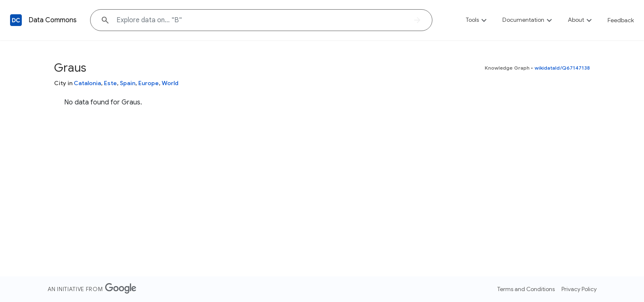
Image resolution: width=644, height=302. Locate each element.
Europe (149, 83)
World (170, 83)
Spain (128, 83)
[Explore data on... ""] (261, 20)
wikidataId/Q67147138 (563, 68)
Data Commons (53, 20)
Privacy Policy (579, 289)
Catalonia (87, 83)
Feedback (621, 20)
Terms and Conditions (526, 289)
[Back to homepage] (16, 20)
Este (110, 83)
